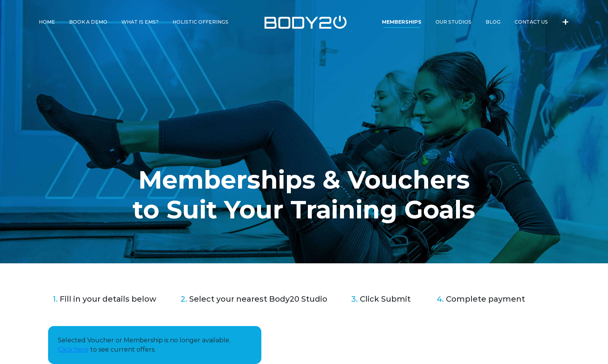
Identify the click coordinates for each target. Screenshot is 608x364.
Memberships (402, 22)
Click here (73, 349)
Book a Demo (88, 22)
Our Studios (453, 22)
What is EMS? (140, 22)
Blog (493, 22)
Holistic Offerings (200, 22)
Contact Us (531, 22)
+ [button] (566, 21)
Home (47, 22)
